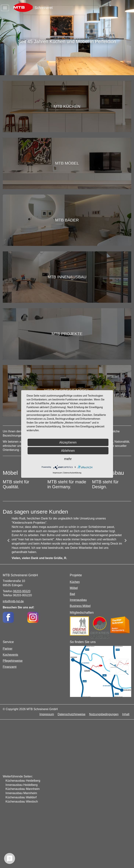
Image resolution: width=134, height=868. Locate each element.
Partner (8, 649)
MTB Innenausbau (67, 277)
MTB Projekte (67, 334)
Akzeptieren (68, 442)
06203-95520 (22, 591)
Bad (72, 594)
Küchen (75, 582)
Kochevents (10, 655)
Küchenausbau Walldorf (21, 797)
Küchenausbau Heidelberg (23, 781)
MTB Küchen (67, 106)
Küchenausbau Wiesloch (22, 802)
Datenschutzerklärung (72, 473)
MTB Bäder (67, 220)
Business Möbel (80, 606)
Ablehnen (68, 451)
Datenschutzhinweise (72, 714)
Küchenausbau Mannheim (23, 789)
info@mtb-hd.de (13, 601)
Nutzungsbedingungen (104, 714)
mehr (68, 459)
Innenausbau (78, 600)
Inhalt (126, 714)
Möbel (74, 588)
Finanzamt (10, 667)
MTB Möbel (67, 163)
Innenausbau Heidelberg (22, 785)
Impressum (47, 714)
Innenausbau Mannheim (21, 793)
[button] (9, 540)
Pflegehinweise (13, 661)
